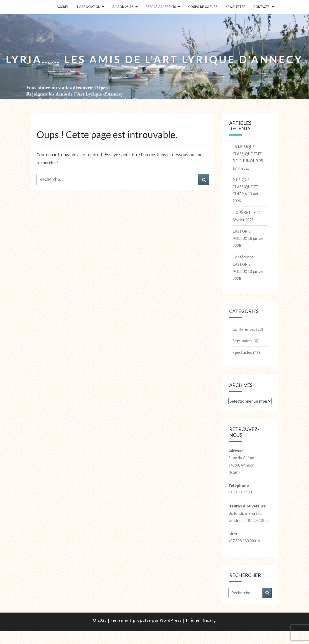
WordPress (171, 620)
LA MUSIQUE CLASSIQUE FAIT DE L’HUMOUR (247, 154)
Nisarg (209, 620)
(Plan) (234, 472)
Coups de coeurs (203, 7)
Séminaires (243, 341)
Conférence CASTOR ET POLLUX (243, 264)
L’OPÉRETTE (244, 212)
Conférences (244, 329)
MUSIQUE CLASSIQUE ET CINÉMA (246, 187)
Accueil (63, 7)
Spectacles (242, 352)
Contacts (261, 7)
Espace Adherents (161, 7)
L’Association (89, 7)
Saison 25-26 (123, 7)
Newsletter (235, 7)
